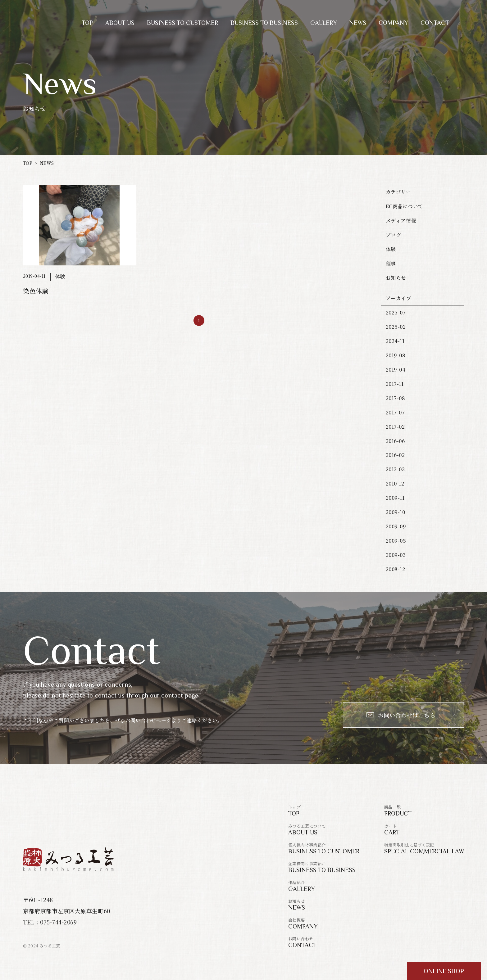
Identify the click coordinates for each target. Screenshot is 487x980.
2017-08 (395, 398)
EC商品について (405, 206)
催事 (391, 263)
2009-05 (396, 541)
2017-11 (395, 384)
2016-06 (395, 441)
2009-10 (395, 512)
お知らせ (396, 278)
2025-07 (396, 312)
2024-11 (395, 341)
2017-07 (395, 412)
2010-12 (395, 483)
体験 (391, 249)
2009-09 (396, 526)
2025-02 (396, 327)
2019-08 (396, 355)
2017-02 (395, 427)
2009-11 (395, 498)
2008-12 (395, 569)
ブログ (393, 235)
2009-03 (396, 555)
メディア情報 (401, 221)
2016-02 (395, 455)
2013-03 (395, 469)
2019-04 (396, 370)
